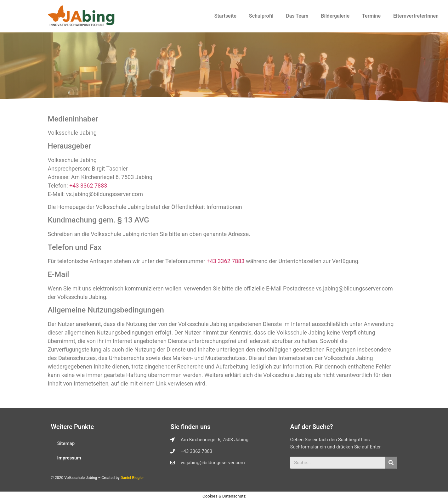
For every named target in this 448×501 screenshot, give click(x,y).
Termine (371, 16)
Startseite (225, 16)
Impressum (69, 458)
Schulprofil (261, 16)
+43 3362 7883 (88, 186)
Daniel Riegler (132, 478)
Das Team (297, 16)
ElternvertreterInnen (416, 16)
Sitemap (66, 443)
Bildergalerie (335, 16)
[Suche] (391, 463)
